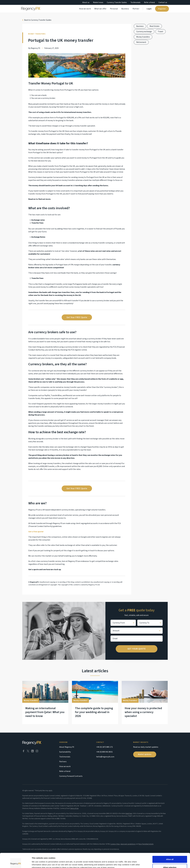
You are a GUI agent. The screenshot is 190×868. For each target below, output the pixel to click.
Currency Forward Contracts (71, 776)
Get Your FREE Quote (77, 317)
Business (125, 9)
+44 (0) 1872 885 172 (104, 747)
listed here (129, 814)
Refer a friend (149, 2)
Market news (98, 2)
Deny (170, 862)
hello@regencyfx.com (105, 757)
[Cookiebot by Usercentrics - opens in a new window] (16, 863)
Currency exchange (144, 32)
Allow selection (170, 854)
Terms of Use (74, 808)
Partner (136, 9)
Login (149, 9)
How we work (85, 9)
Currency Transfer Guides (117, 2)
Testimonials (135, 2)
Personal (114, 9)
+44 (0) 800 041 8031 (104, 752)
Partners (63, 762)
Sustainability (65, 752)
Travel (160, 32)
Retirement (141, 42)
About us (86, 2)
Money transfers (143, 37)
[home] (31, 9)
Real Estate (154, 26)
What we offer (100, 9)
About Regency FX (67, 747)
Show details (127, 862)
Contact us (163, 2)
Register (162, 9)
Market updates (145, 754)
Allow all (170, 846)
